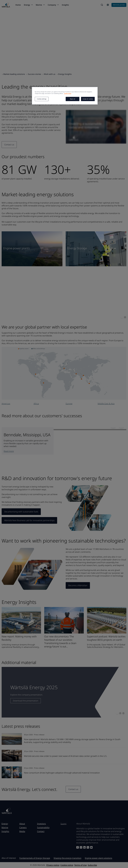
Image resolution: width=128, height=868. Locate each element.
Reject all (73, 99)
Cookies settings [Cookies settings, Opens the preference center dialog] (42, 99)
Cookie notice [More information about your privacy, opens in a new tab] (68, 93)
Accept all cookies (88, 99)
